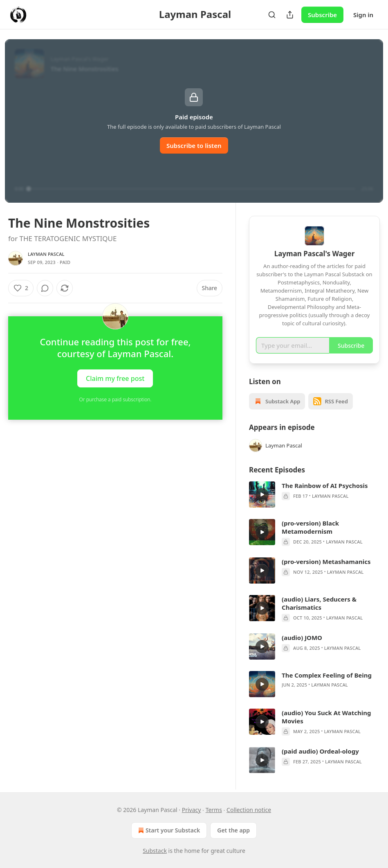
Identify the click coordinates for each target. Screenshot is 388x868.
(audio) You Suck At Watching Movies (326, 717)
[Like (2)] (21, 288)
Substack (155, 851)
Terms (214, 810)
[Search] (272, 15)
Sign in (363, 15)
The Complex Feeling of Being (327, 675)
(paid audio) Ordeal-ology (320, 751)
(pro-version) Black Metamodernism (310, 527)
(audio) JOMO (302, 638)
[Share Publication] (290, 15)
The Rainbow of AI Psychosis (325, 485)
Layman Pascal (46, 254)
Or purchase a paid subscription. (116, 399)
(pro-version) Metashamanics (326, 562)
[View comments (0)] (45, 288)
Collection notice (249, 810)
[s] (262, 494)
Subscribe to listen (194, 145)
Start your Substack (168, 830)
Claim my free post (115, 378)
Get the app (233, 830)
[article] (314, 494)
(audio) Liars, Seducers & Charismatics (319, 603)
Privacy (192, 810)
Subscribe (322, 15)
